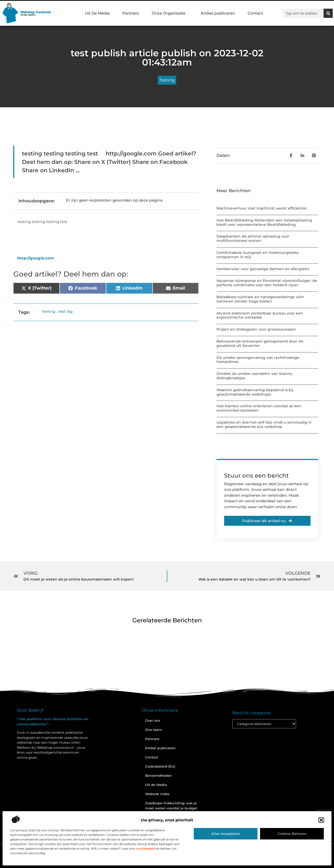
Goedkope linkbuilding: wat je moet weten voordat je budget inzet (171, 808)
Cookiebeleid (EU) (160, 766)
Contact (255, 13)
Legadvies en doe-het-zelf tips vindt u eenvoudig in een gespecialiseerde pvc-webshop (264, 424)
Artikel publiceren (218, 13)
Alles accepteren (226, 834)
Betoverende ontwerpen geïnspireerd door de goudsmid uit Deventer (260, 343)
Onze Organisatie (170, 13)
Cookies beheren (292, 834)
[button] (321, 820)
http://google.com (36, 258)
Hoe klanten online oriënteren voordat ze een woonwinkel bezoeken (259, 408)
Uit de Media (156, 785)
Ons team (153, 730)
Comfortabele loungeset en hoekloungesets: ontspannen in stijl (258, 255)
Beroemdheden (158, 775)
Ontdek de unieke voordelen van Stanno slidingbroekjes (254, 376)
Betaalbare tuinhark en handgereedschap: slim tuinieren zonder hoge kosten (260, 299)
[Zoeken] (328, 13)
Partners (131, 13)
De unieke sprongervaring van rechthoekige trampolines (258, 360)
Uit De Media (97, 13)
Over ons (153, 720)
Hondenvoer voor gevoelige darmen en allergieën (263, 269)
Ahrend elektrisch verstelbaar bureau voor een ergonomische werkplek (260, 315)
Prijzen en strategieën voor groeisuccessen (256, 329)
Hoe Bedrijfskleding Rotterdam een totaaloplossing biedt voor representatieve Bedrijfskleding (264, 222)
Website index (157, 794)
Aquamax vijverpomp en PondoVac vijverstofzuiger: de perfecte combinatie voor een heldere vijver (267, 283)
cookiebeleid (145, 849)
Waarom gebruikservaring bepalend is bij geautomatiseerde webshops (255, 392)
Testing (167, 80)
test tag (66, 311)
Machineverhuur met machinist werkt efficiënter (262, 208)
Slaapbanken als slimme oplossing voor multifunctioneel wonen (253, 238)
